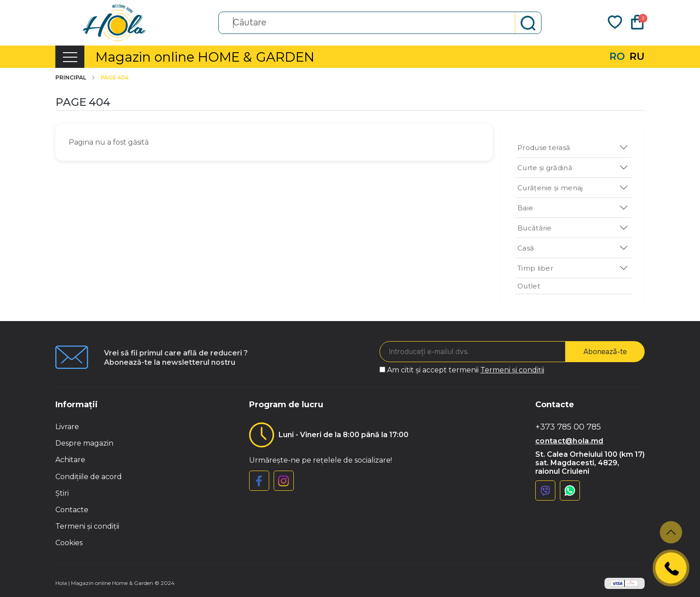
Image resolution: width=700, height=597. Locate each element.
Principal (76, 78)
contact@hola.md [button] (569, 441)
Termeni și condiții (512, 370)
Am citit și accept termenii (466, 370)
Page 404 (115, 78)
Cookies (69, 543)
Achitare (70, 460)
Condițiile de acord (89, 477)
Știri (62, 493)
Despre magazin (84, 443)
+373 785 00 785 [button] (568, 427)
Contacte (72, 510)
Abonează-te (605, 352)
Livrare (67, 427)
